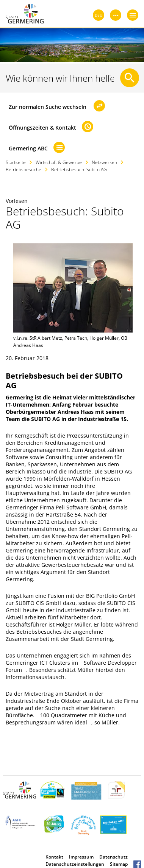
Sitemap (119, 864)
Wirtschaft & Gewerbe (59, 162)
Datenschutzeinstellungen (75, 864)
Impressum (81, 857)
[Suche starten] (130, 78)
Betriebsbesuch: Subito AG (79, 169)
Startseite (16, 162)
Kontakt (54, 857)
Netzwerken (104, 162)
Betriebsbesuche (23, 169)
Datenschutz (113, 857)
